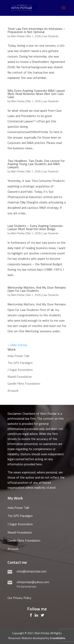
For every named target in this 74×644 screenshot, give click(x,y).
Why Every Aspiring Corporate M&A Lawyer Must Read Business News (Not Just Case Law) (36, 94)
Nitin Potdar (18, 36)
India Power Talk (18, 356)
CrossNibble (57, 638)
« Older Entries (17, 345)
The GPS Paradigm (20, 363)
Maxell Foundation (20, 377)
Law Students (51, 36)
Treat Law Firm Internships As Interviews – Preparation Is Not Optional (36, 30)
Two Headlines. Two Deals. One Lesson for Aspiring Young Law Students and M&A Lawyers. (36, 164)
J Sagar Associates (20, 370)
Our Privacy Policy (19, 598)
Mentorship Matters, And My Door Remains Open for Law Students (37, 289)
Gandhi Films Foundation (24, 383)
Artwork (13, 391)
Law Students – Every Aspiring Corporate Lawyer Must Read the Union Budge (35, 227)
